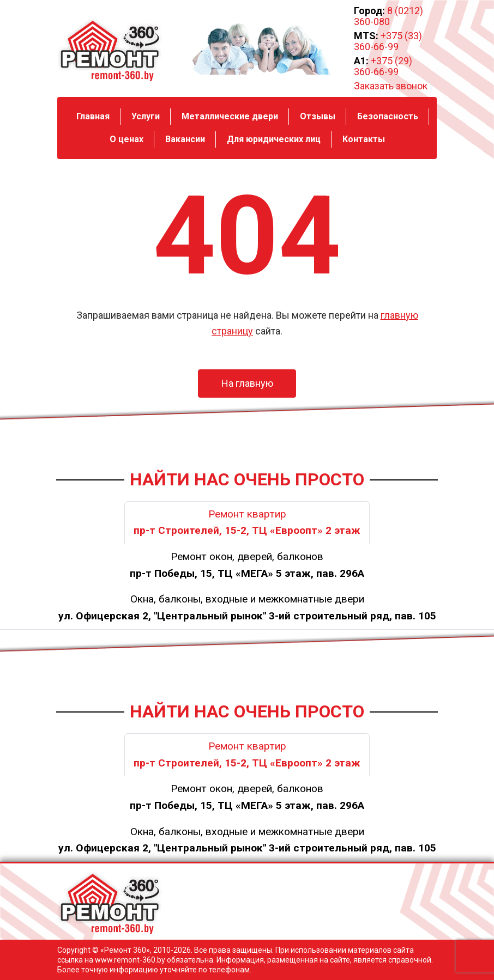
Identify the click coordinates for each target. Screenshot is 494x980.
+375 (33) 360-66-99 (388, 41)
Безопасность (388, 116)
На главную (247, 383)
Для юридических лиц (274, 139)
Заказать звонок (391, 86)
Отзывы (318, 116)
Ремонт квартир (247, 522)
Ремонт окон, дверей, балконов (247, 565)
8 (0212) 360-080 (388, 16)
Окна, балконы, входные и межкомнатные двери (247, 607)
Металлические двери (230, 116)
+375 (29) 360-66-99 (383, 66)
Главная (93, 116)
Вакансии (185, 139)
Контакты (364, 139)
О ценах (126, 139)
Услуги (146, 116)
